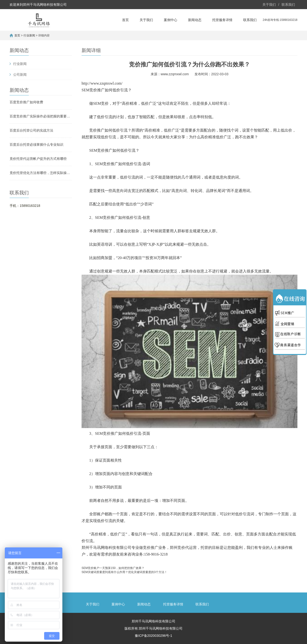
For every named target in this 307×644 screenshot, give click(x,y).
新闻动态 (195, 20)
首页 (125, 20)
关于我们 (269, 5)
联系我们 (288, 5)
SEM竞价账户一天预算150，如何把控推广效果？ (113, 568)
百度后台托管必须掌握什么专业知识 (36, 145)
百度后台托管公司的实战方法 (31, 130)
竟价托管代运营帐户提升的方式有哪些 (38, 159)
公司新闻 (20, 75)
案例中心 (171, 20)
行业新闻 (29, 35)
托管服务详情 (222, 20)
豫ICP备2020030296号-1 (153, 636)
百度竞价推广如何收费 (26, 102)
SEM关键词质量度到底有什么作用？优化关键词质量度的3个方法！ (124, 572)
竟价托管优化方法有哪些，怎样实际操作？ (41, 173)
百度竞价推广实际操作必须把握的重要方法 (41, 116)
